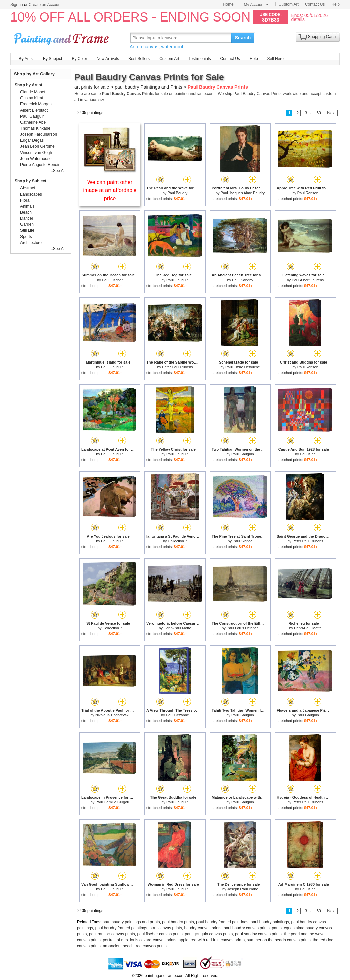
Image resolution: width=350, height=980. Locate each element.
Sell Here (276, 59)
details (298, 19)
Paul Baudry (177, 193)
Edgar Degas (32, 140)
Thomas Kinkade (35, 128)
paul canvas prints (166, 928)
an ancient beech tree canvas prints (135, 946)
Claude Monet (33, 92)
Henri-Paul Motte (178, 628)
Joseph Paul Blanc (243, 889)
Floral (25, 200)
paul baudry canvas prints (247, 928)
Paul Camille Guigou (112, 802)
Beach (26, 212)
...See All (58, 171)
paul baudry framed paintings (222, 922)
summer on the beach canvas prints (279, 940)
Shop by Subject (31, 181)
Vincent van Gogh (36, 153)
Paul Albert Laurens (308, 280)
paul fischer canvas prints (160, 934)
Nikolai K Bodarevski (112, 715)
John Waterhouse (36, 159)
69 (319, 113)
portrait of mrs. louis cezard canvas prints (140, 940)
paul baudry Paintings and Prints (148, 87)
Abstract (28, 188)
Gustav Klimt (32, 98)
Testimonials (200, 59)
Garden (27, 224)
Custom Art (289, 4)
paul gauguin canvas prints (209, 934)
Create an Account (45, 5)
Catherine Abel (33, 122)
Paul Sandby (243, 280)
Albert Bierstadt (34, 110)
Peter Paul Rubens (177, 367)
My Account (256, 5)
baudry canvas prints (203, 928)
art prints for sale (92, 87)
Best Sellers (139, 59)
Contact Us (315, 4)
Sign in (17, 5)
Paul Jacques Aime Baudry (243, 193)
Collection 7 (178, 541)
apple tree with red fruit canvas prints (212, 940)
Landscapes (31, 194)
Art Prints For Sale (62, 37)
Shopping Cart (321, 37)
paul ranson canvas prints (112, 934)
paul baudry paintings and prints (131, 922)
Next (331, 113)
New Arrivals (108, 59)
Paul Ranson (308, 193)
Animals (27, 206)
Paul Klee (308, 454)
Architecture (31, 243)
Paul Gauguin (178, 280)
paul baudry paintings (270, 922)
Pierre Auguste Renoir (40, 165)
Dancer (27, 218)
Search (243, 38)
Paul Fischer (112, 280)
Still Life (27, 230)
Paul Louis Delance (243, 628)
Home (228, 4)
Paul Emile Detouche (243, 367)
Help (335, 4)
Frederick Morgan (36, 104)
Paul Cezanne (178, 715)
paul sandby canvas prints (258, 934)
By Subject (53, 59)
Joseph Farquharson (39, 134)
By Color (79, 59)
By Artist (26, 59)
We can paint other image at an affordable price (110, 190)
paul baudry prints (178, 922)
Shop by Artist (29, 85)
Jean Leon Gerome (37, 146)
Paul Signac (243, 541)
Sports (26, 237)
